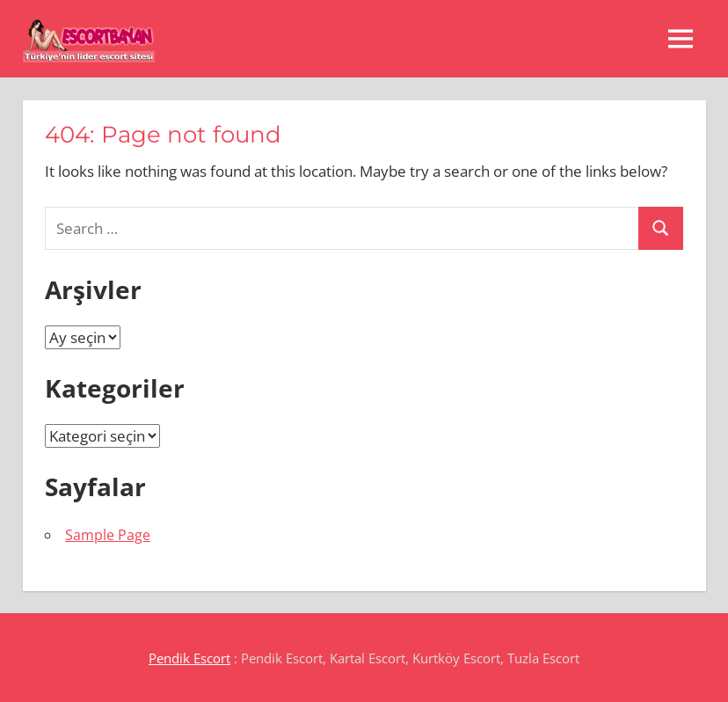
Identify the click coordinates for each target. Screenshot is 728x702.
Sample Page (108, 535)
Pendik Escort (189, 658)
